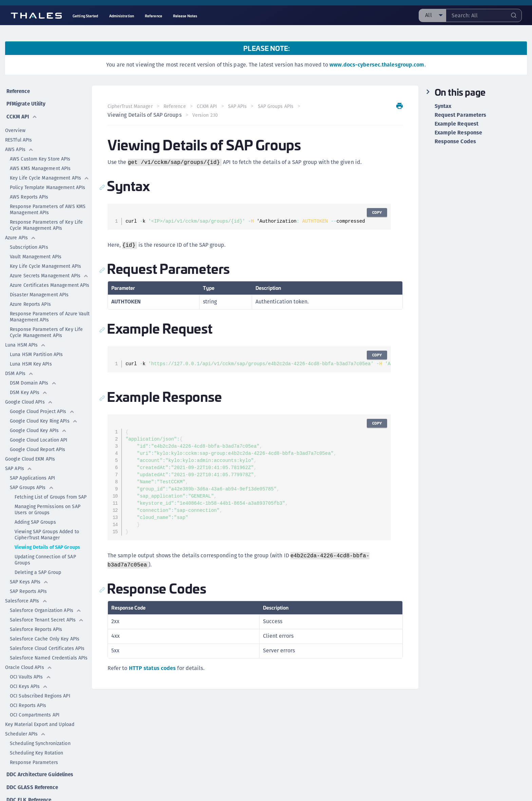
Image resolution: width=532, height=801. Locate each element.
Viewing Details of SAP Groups (47, 543)
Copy (376, 212)
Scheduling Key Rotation (36, 749)
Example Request (457, 124)
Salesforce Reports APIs (36, 626)
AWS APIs (19, 146)
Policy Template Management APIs (47, 184)
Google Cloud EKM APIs (30, 455)
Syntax (443, 106)
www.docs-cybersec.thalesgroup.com (377, 65)
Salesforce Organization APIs (46, 607)
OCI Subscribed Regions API (40, 692)
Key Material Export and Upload (40, 721)
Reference (18, 90)
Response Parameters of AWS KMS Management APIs (48, 206)
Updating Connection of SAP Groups (45, 556)
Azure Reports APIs (30, 300)
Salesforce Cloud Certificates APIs (47, 645)
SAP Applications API (32, 474)
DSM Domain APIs (33, 379)
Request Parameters (461, 115)
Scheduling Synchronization (40, 740)
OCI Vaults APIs (31, 673)
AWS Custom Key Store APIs (40, 155)
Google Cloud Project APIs (42, 408)
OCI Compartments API (35, 711)
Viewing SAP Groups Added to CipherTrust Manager (47, 531)
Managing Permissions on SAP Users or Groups (47, 506)
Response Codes (455, 142)
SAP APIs (19, 465)
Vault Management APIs (36, 253)
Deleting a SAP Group (38, 569)
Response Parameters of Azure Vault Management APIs (50, 313)
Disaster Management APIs (39, 291)
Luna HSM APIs (25, 341)
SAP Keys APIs (29, 578)
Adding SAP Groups (35, 518)
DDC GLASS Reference (32, 781)
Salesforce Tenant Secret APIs (47, 616)
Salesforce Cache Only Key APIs (45, 635)
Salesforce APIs (26, 597)
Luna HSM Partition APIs (36, 351)
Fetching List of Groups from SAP (51, 493)
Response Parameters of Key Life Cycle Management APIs (46, 221)
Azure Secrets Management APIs (49, 272)
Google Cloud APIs (29, 398)
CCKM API (21, 113)
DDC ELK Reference (29, 792)
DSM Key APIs (29, 389)
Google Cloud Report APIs (37, 446)
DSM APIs (19, 370)
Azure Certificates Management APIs (51, 281)
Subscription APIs (29, 243)
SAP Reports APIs (28, 588)
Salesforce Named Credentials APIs (49, 654)
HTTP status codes (153, 668)
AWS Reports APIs (29, 193)
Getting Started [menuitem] (85, 16)
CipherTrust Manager (131, 106)
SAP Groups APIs (32, 484)
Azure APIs (21, 234)
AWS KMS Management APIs (40, 165)
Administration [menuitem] (122, 16)
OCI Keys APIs (29, 683)
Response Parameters (34, 759)
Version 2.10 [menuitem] (206, 115)
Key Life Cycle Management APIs (50, 174)
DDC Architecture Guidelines (41, 769)
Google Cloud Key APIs (38, 427)
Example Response (459, 133)
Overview (15, 127)
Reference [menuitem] (154, 16)
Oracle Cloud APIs (29, 664)
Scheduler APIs (25, 730)
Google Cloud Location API (39, 436)
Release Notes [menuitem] (185, 16)
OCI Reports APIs (28, 702)
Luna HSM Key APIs (31, 360)
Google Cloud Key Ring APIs (44, 417)
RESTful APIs (18, 136)
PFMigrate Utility (26, 101)
